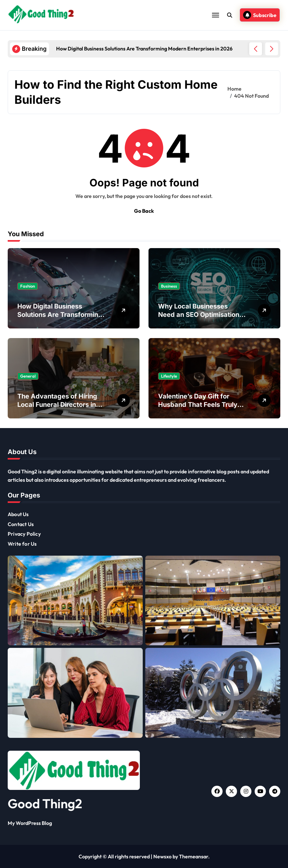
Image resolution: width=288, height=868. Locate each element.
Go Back (144, 211)
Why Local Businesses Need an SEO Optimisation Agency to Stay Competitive (202, 315)
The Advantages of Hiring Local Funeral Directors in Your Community (57, 405)
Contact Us (21, 524)
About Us (18, 514)
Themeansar (194, 856)
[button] (272, 49)
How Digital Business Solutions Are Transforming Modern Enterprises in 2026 (61, 315)
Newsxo (162, 856)
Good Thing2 (45, 803)
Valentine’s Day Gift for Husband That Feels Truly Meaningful (198, 405)
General (28, 376)
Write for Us (22, 544)
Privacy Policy (24, 534)
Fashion (28, 286)
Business (169, 286)
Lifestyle (169, 376)
